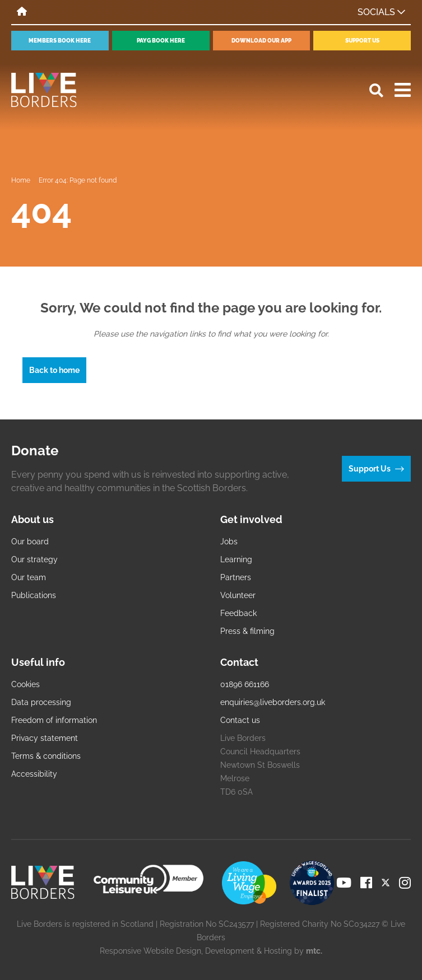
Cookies (25, 684)
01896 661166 (245, 684)
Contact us (240, 720)
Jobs (229, 542)
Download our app (261, 41)
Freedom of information (54, 720)
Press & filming (247, 631)
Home (21, 180)
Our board (30, 542)
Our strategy (34, 559)
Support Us (362, 41)
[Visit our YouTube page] (344, 883)
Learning (236, 559)
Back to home (54, 370)
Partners (236, 577)
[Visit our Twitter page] (386, 883)
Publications (34, 595)
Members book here (60, 41)
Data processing (41, 702)
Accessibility (34, 774)
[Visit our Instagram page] (405, 883)
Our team (29, 577)
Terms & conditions (46, 756)
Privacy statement (45, 738)
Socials (381, 12)
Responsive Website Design (150, 951)
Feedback (238, 613)
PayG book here (161, 41)
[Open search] (376, 90)
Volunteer (238, 595)
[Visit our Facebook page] (366, 883)
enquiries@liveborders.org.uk (273, 702)
